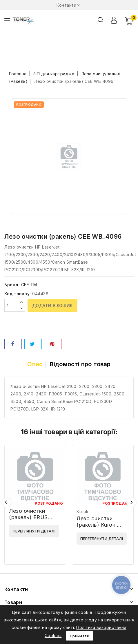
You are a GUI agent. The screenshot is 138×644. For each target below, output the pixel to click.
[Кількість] (11, 305)
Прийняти (80, 636)
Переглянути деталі (34, 531)
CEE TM (29, 285)
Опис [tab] (35, 364)
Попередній (7, 502)
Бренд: (12, 285)
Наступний (131, 502)
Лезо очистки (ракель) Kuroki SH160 (97, 525)
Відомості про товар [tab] (80, 364)
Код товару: (18, 294)
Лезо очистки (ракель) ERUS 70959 (28, 517)
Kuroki (83, 511)
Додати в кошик (52, 305)
